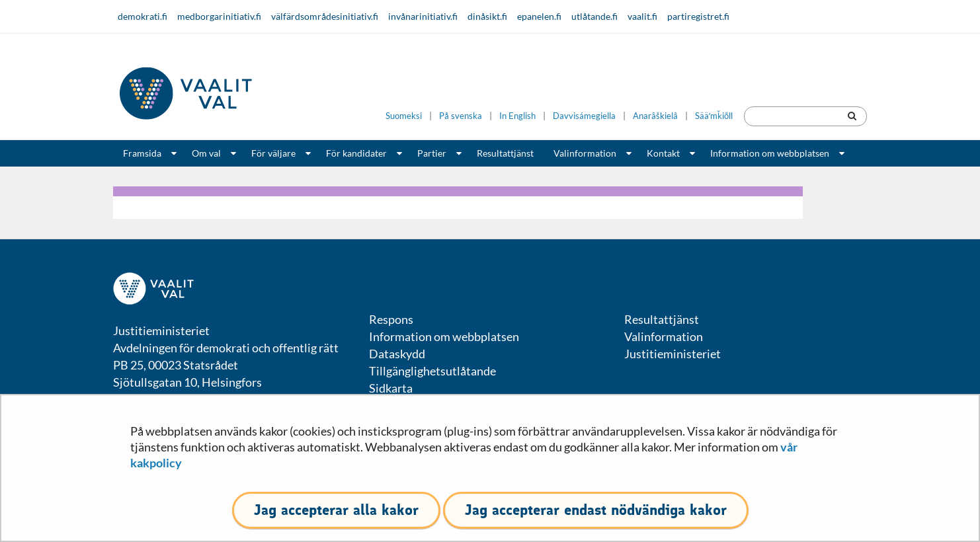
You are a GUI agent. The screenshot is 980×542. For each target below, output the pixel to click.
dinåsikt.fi (487, 16)
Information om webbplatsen (770, 153)
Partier (432, 153)
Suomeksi (404, 116)
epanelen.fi (539, 16)
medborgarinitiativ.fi (219, 16)
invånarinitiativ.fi (423, 16)
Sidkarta (391, 388)
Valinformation (585, 153)
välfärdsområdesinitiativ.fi (325, 16)
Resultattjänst (505, 153)
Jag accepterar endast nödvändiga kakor (596, 510)
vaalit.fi (642, 16)
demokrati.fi (143, 16)
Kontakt (663, 153)
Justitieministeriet (673, 354)
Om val (206, 153)
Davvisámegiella (584, 116)
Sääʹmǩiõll (714, 116)
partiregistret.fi (698, 16)
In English (517, 116)
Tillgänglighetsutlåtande (432, 371)
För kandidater (356, 153)
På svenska (461, 116)
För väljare (273, 153)
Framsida (142, 153)
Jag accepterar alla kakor (336, 510)
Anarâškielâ (655, 116)
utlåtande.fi (594, 16)
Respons (391, 319)
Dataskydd (397, 354)
